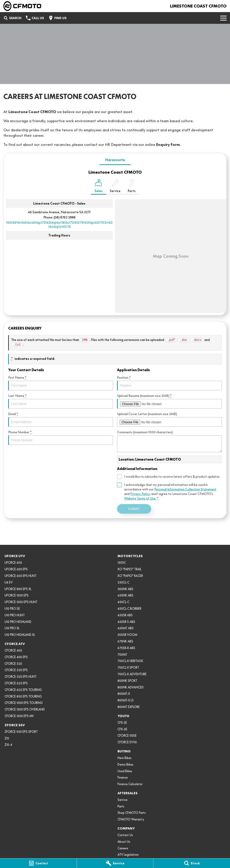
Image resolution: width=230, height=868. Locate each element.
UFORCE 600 (13, 563)
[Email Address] (59, 225)
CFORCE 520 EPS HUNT (21, 677)
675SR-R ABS (126, 648)
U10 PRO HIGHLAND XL (20, 635)
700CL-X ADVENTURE (132, 674)
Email (61, 419)
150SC (122, 563)
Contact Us (125, 835)
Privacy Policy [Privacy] (140, 494)
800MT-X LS (126, 700)
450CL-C (123, 602)
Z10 (7, 738)
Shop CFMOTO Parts (132, 813)
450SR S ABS (126, 622)
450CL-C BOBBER (129, 609)
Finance (123, 777)
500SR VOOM (127, 635)
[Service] (115, 863)
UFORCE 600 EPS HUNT (21, 576)
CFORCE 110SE (127, 736)
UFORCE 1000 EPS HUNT (21, 602)
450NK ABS (125, 595)
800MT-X (124, 694)
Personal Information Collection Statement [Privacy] (185, 489)
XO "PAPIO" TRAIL (129, 569)
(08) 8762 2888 (65, 217)
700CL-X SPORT (128, 667)
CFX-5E (122, 729)
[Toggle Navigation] (223, 18)
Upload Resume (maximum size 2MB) (169, 401)
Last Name (61, 401)
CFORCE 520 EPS (16, 670)
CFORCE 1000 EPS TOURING (24, 703)
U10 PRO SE (12, 609)
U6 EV (9, 582)
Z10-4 (8, 745)
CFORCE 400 (13, 650)
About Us (124, 842)
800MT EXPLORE (129, 707)
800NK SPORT (127, 681)
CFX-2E (122, 723)
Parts (121, 806)
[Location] (99, 187)
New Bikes (125, 758)
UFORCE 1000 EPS (17, 595)
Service (122, 800)
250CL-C (123, 582)
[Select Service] (115, 187)
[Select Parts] (132, 187)
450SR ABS (125, 615)
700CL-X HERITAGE (130, 661)
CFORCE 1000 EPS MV (19, 716)
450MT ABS (126, 628)
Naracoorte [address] (115, 160)
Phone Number (61, 438)
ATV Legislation (128, 855)
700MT (122, 655)
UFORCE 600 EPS (16, 569)
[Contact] (38, 863)
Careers (123, 848)
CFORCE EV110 (127, 742)
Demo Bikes (125, 764)
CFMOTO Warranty (131, 819)
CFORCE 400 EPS (16, 657)
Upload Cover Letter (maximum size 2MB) (169, 419)
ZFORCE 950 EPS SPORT (21, 732)
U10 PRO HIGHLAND (18, 622)
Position (169, 383)
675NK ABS (125, 641)
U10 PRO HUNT (15, 615)
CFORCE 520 (13, 664)
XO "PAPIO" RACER (130, 576)
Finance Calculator (130, 784)
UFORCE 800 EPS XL (18, 589)
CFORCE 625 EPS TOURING (23, 690)
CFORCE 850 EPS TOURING (23, 696)
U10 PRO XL (12, 628)
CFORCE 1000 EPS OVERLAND (25, 709)
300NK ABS (125, 589)
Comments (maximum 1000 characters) (169, 441)
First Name (61, 383)
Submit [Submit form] (134, 509)
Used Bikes (125, 771)
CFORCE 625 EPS (16, 683)
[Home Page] (22, 6)
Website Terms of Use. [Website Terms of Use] (140, 498)
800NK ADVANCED (131, 687)
